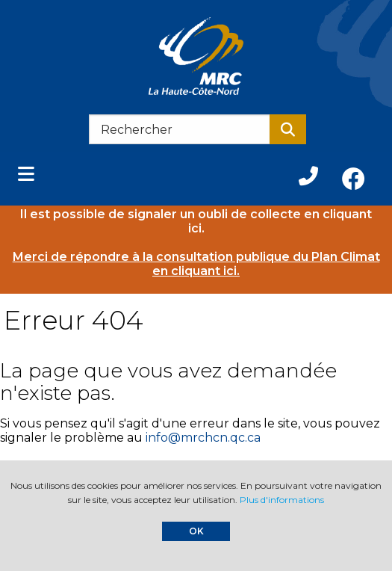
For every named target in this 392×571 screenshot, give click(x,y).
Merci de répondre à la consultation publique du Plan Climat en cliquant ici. (196, 264)
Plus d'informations (282, 500)
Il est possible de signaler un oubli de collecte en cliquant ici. (196, 221)
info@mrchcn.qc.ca (203, 438)
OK (196, 531)
